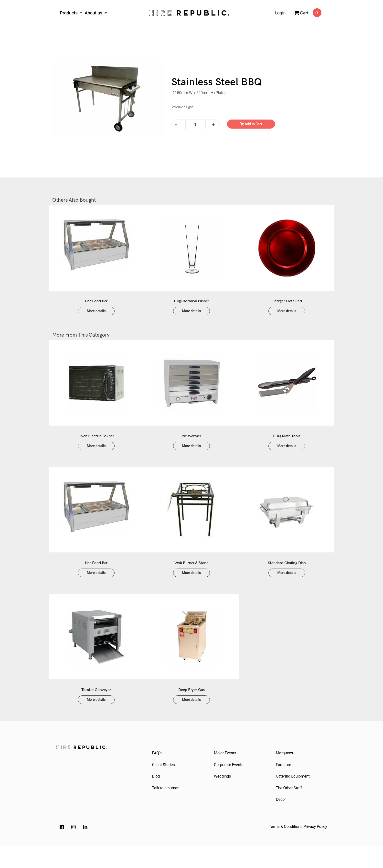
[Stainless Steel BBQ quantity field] (196, 124)
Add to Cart (251, 124)
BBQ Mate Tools (287, 446)
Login (280, 13)
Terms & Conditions (286, 849)
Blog (157, 797)
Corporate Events (229, 785)
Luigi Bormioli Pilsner (192, 306)
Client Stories (164, 785)
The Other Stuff (290, 809)
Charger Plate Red (287, 306)
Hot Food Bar (96, 306)
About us (94, 13)
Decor (282, 822)
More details (96, 316)
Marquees (285, 773)
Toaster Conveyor (96, 709)
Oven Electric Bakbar (96, 446)
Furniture (284, 785)
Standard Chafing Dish (287, 578)
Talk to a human (166, 809)
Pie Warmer (191, 446)
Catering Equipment (293, 797)
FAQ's (157, 773)
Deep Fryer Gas (191, 709)
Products (69, 13)
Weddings (223, 797)
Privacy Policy (315, 849)
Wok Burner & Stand (191, 578)
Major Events (226, 773)
